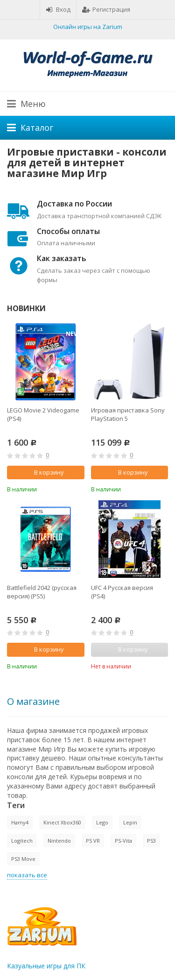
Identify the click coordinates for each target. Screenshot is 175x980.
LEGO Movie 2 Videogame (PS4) (43, 414)
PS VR (93, 841)
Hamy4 (20, 822)
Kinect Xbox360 (62, 822)
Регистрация (106, 9)
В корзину (44, 472)
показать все (27, 875)
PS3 (151, 841)
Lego (102, 822)
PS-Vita (123, 841)
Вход (58, 9)
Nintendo (59, 841)
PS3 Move (23, 859)
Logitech (22, 841)
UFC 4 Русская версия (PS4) (122, 592)
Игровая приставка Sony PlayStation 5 (128, 414)
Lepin (130, 822)
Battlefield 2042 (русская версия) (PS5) (42, 592)
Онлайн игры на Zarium (88, 27)
